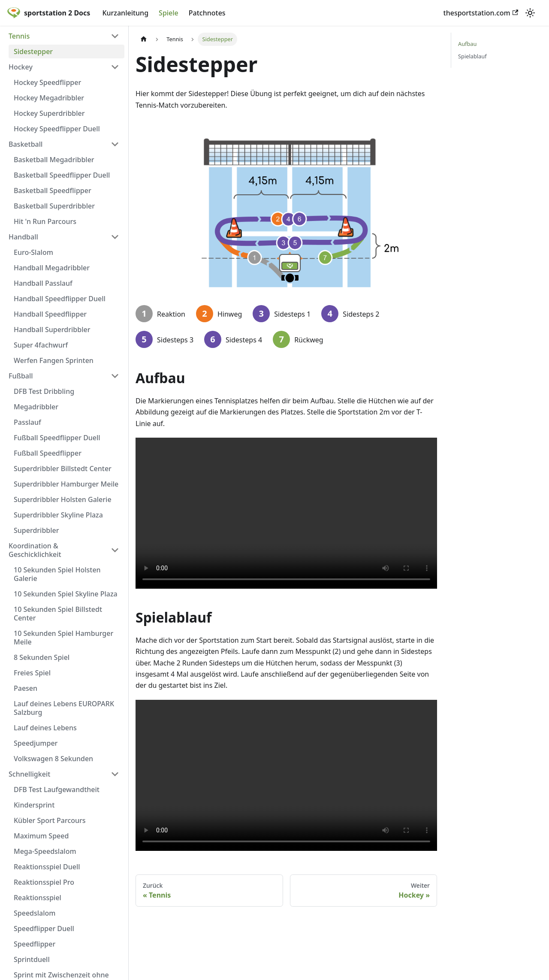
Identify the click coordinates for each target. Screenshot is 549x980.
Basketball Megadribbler (54, 160)
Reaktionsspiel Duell (47, 867)
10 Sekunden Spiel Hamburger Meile (63, 638)
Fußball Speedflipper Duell (57, 438)
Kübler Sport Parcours (50, 820)
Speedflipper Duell (44, 929)
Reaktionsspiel (38, 898)
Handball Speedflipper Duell (60, 299)
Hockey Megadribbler (49, 98)
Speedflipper (35, 944)
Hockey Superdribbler (49, 113)
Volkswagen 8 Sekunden (53, 759)
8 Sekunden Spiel (42, 657)
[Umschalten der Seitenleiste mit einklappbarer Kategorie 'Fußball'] (115, 376)
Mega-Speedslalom (45, 851)
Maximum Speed (41, 836)
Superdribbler (36, 530)
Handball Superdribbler (52, 330)
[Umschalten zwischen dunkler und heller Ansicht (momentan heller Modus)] (530, 13)
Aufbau (467, 44)
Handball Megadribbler (52, 268)
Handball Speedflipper (50, 314)
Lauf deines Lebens (45, 728)
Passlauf (27, 422)
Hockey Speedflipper (47, 82)
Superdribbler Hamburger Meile (66, 484)
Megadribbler (36, 407)
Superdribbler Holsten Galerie (63, 499)
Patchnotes (207, 13)
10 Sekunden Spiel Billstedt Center (58, 614)
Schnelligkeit (29, 774)
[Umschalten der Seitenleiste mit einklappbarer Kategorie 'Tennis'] (115, 36)
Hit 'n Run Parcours (45, 221)
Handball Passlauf (43, 283)
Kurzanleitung (125, 13)
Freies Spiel (32, 673)
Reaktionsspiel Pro (44, 882)
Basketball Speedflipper (53, 191)
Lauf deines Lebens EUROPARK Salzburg (64, 708)
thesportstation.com (481, 13)
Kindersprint (34, 805)
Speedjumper (36, 743)
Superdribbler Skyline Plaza (58, 515)
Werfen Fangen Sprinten (54, 360)
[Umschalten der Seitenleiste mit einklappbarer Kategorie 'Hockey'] (115, 67)
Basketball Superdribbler (54, 206)
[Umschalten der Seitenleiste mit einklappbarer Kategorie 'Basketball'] (115, 144)
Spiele (169, 13)
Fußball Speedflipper (48, 453)
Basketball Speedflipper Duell (62, 175)
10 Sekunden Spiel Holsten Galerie (57, 574)
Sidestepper (33, 51)
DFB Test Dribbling (44, 391)
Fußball (21, 376)
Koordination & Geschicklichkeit (35, 550)
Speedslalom (35, 913)
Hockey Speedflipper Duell (57, 129)
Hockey (21, 67)
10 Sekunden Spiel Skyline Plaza (66, 594)
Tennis (19, 36)
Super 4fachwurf (41, 345)
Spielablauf (472, 56)
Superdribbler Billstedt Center (63, 469)
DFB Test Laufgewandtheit (57, 789)
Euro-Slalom (33, 252)
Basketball (26, 144)
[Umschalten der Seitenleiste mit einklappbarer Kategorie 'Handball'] (115, 237)
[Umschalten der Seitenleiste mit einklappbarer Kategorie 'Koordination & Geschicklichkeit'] (115, 550)
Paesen (26, 688)
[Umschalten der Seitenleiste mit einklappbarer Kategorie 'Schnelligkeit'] (115, 774)
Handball (23, 237)
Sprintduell (32, 959)
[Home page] (144, 39)
